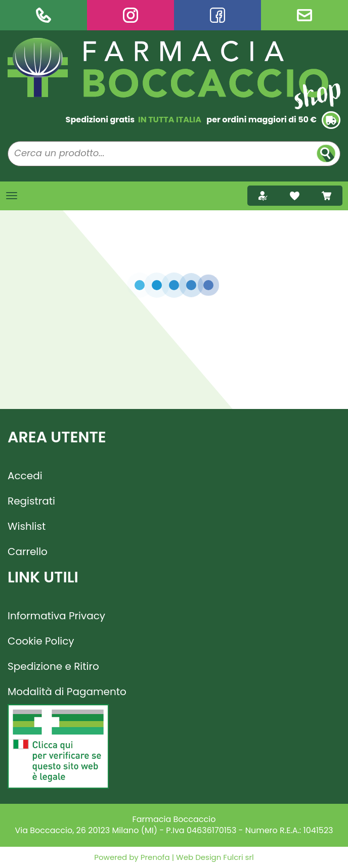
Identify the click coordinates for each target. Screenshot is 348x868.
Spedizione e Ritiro (53, 666)
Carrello (28, 552)
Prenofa (154, 857)
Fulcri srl (238, 857)
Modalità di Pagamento (67, 692)
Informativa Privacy (56, 616)
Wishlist (27, 526)
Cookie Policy (41, 641)
